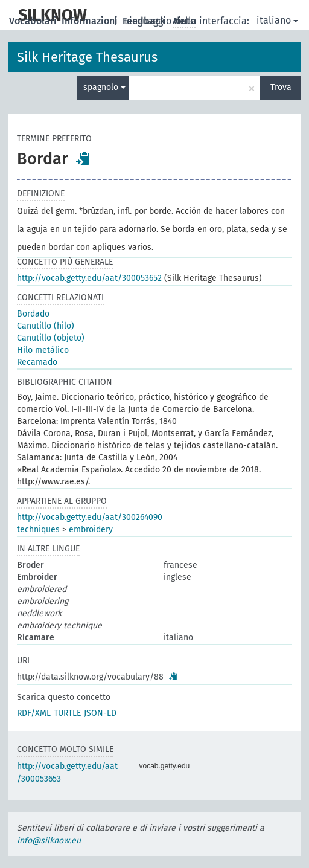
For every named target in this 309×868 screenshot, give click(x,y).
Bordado (33, 314)
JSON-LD (100, 713)
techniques (38, 529)
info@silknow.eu (49, 841)
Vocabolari (34, 21)
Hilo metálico (43, 350)
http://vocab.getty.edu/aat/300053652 (89, 278)
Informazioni (91, 21)
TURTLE (67, 713)
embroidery (91, 529)
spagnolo (104, 87)
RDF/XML (34, 713)
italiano (277, 20)
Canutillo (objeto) (51, 338)
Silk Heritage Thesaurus (87, 57)
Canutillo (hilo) (46, 326)
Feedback (145, 21)
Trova (281, 87)
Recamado (37, 362)
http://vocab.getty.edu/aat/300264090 (90, 517)
